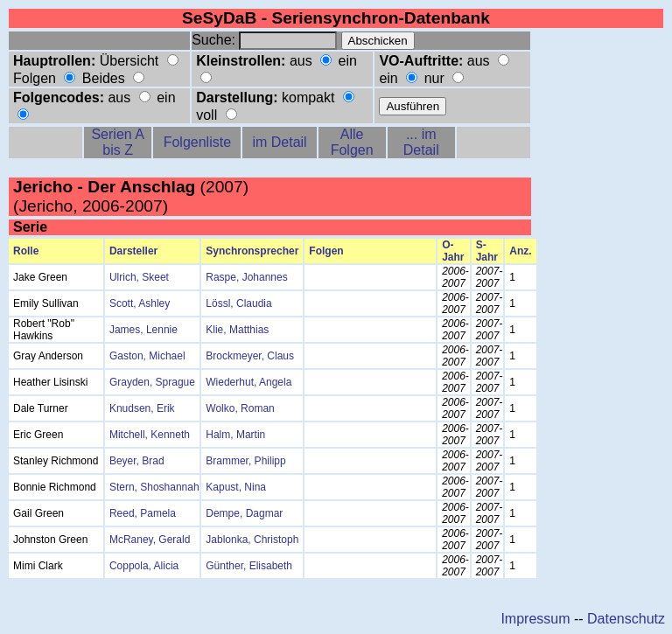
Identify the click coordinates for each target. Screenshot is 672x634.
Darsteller (133, 251)
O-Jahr (453, 251)
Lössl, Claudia (238, 303)
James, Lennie (143, 330)
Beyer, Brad (137, 461)
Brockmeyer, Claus (250, 356)
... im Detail (421, 142)
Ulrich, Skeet (139, 277)
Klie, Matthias (237, 330)
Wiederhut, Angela (248, 382)
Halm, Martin (235, 435)
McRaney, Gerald (150, 540)
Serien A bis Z (117, 142)
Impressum (535, 619)
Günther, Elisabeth (249, 566)
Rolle (26, 251)
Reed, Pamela (143, 513)
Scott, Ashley (140, 303)
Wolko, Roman (240, 408)
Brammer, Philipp (245, 461)
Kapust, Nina (236, 487)
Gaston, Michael (147, 356)
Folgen (326, 251)
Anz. (520, 251)
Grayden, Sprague (152, 382)
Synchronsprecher (252, 251)
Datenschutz (626, 619)
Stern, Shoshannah (154, 487)
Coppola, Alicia (144, 566)
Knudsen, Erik (142, 408)
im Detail (279, 142)
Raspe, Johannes (246, 277)
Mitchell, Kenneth (150, 435)
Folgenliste (197, 142)
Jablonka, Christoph (252, 540)
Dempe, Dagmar (244, 513)
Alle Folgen (352, 142)
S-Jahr (487, 251)
